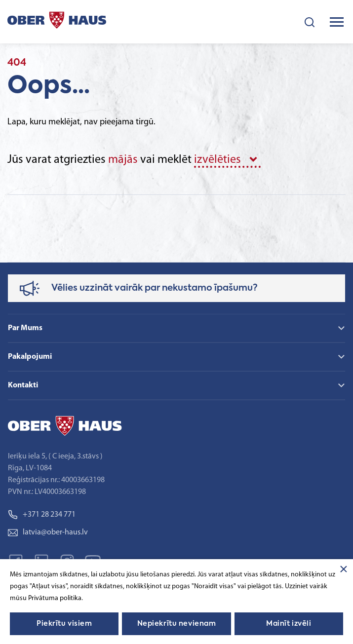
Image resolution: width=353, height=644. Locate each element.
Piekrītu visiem (64, 624)
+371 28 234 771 (42, 515)
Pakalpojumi (30, 357)
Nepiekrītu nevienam (177, 624)
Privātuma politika (55, 598)
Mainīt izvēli (289, 624)
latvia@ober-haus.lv (48, 532)
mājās (123, 160)
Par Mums (25, 328)
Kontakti (23, 385)
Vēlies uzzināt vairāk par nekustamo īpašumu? (155, 288)
